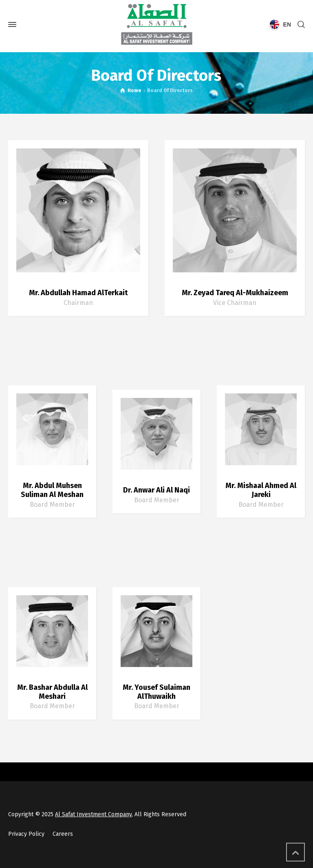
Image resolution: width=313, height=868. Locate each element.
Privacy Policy (26, 834)
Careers (63, 834)
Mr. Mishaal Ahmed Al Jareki (261, 490)
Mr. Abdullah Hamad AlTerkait (78, 293)
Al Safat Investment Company (93, 814)
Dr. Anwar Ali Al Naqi (156, 490)
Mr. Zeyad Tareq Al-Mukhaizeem (235, 293)
